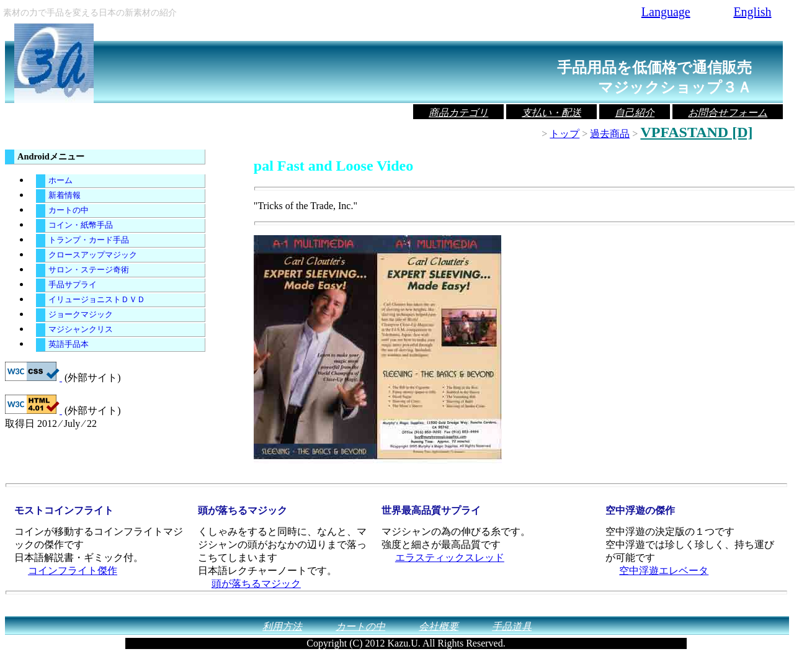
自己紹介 (635, 113)
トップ (564, 134)
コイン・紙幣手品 (81, 225)
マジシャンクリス (81, 329)
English (752, 12)
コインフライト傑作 (73, 571)
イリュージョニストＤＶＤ (97, 300)
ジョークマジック (81, 315)
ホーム (60, 181)
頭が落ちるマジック (256, 584)
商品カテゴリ (458, 113)
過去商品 (610, 134)
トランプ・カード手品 (89, 240)
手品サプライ (73, 285)
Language (666, 12)
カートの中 (69, 210)
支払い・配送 (551, 113)
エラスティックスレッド (450, 558)
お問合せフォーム (728, 113)
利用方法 (282, 626)
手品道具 (512, 626)
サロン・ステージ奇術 (89, 270)
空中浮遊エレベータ (664, 571)
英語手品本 (69, 344)
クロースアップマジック (93, 255)
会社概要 (439, 626)
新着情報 (65, 195)
